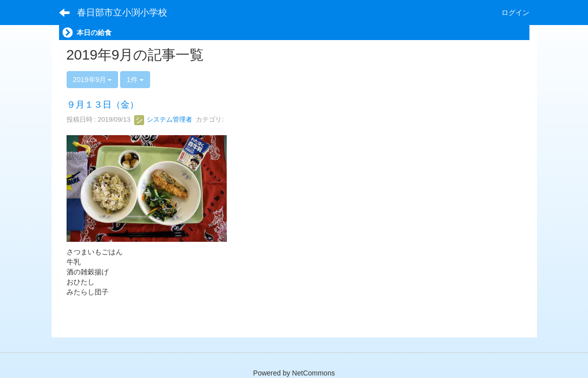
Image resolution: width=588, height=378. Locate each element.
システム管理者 (163, 119)
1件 (135, 80)
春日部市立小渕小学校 (122, 13)
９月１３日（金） (103, 105)
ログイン (515, 13)
